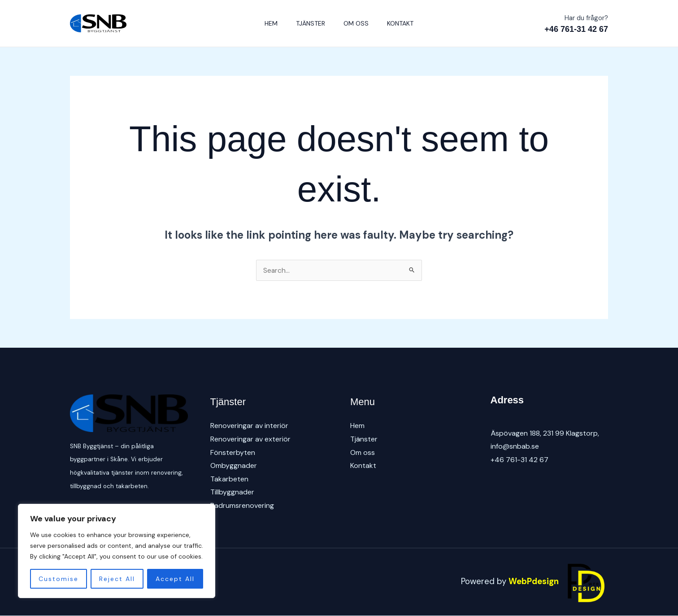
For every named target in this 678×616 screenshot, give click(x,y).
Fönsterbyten (233, 452)
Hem (267, 23)
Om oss (358, 23)
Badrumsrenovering (242, 506)
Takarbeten (229, 479)
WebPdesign (558, 582)
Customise (59, 579)
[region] (117, 551)
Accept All (175, 579)
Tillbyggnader (232, 492)
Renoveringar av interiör (249, 426)
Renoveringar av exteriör (250, 439)
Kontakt (405, 23)
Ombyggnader (234, 466)
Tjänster (309, 23)
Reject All (117, 579)
